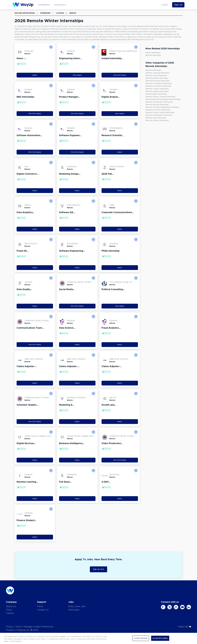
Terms (19, 627)
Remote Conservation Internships (159, 102)
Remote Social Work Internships (158, 86)
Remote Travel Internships (156, 76)
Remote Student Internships (157, 78)
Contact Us (43, 610)
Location (60, 13)
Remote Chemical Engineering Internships (162, 107)
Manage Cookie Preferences (39, 627)
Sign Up (178, 5)
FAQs (40, 607)
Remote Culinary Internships (157, 89)
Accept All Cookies (160, 638)
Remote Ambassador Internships (159, 115)
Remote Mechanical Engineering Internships (163, 99)
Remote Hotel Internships (156, 118)
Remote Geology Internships (157, 105)
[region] (98, 638)
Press (9, 610)
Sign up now (99, 569)
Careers (10, 613)
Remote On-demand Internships (159, 84)
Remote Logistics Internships (157, 91)
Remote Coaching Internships (157, 73)
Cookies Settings (141, 638)
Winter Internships (153, 53)
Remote (73, 13)
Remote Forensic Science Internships (160, 97)
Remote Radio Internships (156, 94)
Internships (45, 13)
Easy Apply (77, 75)
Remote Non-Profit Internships (158, 110)
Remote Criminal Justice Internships (160, 113)
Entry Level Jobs (77, 607)
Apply (35, 75)
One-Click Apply (120, 75)
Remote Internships (153, 55)
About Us (11, 607)
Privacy (10, 627)
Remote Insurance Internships (158, 81)
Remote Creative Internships (157, 121)
